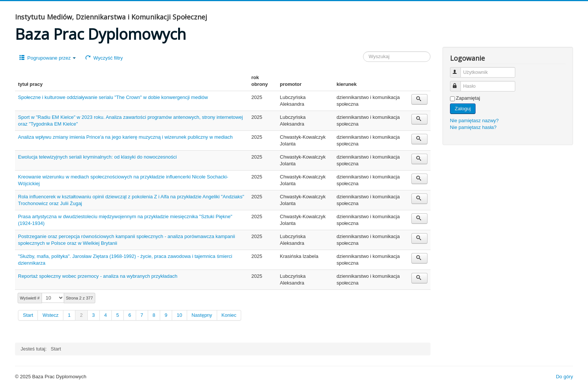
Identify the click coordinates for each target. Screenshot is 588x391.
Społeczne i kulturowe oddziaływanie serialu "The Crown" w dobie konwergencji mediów (113, 97)
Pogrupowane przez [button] (48, 58)
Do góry (564, 377)
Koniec (229, 315)
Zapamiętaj (468, 98)
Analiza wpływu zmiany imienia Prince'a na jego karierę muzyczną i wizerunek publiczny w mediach (125, 137)
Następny (202, 315)
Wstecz (50, 315)
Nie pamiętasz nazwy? (474, 121)
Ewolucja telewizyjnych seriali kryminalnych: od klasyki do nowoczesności (97, 157)
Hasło (459, 83)
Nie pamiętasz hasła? (473, 127)
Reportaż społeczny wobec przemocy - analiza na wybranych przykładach (98, 276)
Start (28, 315)
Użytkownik (459, 69)
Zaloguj (463, 109)
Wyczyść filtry (104, 58)
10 (179, 315)
